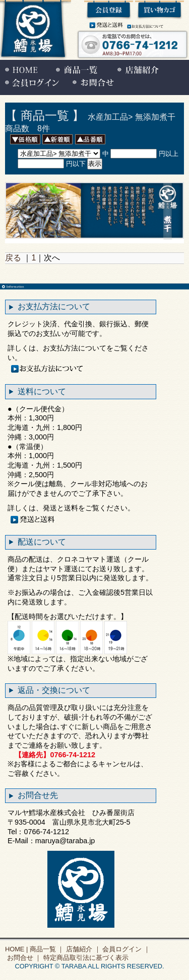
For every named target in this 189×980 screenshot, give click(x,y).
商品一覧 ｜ (46, 949)
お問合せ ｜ (23, 958)
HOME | (16, 949)
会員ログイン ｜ (125, 949)
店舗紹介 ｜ (82, 949)
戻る (13, 258)
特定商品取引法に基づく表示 (85, 958)
